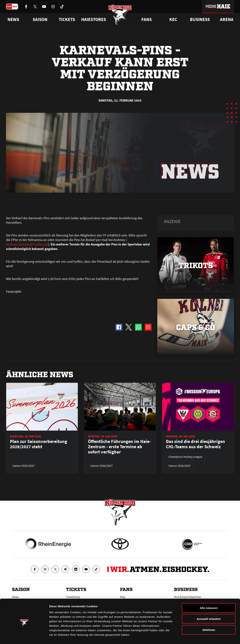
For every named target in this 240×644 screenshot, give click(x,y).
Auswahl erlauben (209, 606)
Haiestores (94, 19)
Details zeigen (199, 637)
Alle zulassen (209, 595)
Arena (227, 19)
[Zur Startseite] (120, 15)
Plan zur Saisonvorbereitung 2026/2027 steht (39, 444)
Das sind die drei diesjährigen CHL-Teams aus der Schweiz (195, 444)
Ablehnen (209, 617)
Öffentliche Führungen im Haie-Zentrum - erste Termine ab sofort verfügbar (119, 447)
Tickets (67, 19)
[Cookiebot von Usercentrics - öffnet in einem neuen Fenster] (24, 637)
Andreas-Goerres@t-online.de (27, 244)
